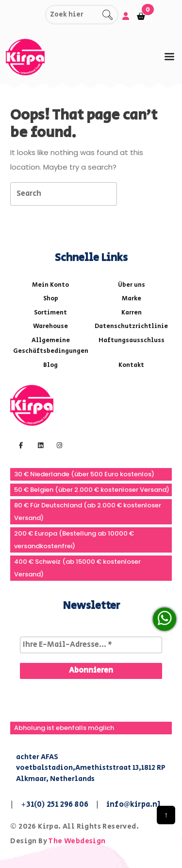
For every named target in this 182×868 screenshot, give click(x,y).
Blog (50, 365)
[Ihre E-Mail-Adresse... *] (91, 645)
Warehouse (50, 326)
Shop (51, 299)
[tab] (169, 57)
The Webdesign (77, 841)
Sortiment (50, 313)
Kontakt (131, 365)
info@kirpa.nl (134, 805)
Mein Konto (50, 285)
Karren (132, 313)
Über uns (132, 285)
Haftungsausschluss (132, 340)
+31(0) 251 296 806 (55, 805)
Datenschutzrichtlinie (131, 326)
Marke (132, 299)
